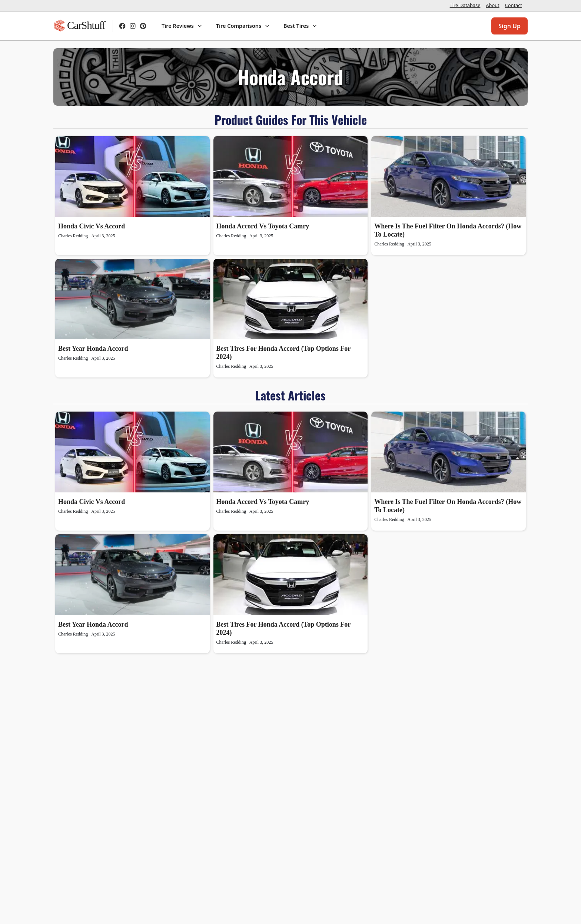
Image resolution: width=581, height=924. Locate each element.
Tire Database (465, 5)
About (492, 5)
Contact (514, 5)
